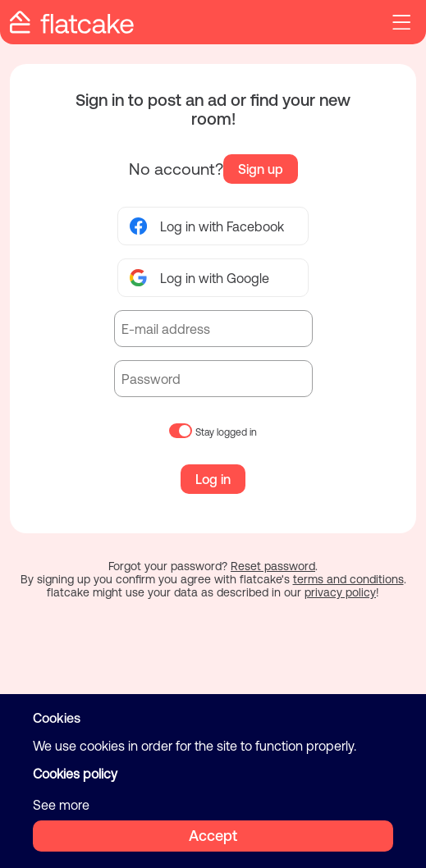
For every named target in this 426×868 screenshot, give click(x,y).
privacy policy (340, 592)
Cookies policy (75, 774)
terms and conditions (348, 579)
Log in (213, 479)
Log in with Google (199, 278)
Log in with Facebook (207, 226)
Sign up (261, 169)
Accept (213, 836)
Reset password (273, 566)
